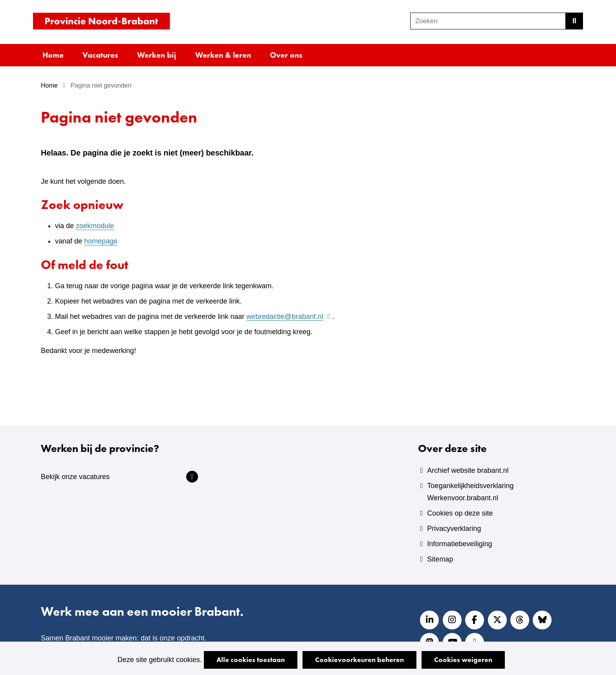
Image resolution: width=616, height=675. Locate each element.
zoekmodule (95, 226)
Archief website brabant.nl (468, 470)
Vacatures (100, 55)
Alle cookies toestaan (251, 659)
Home (53, 55)
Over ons (286, 55)
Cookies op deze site (460, 513)
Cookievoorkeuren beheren (359, 659)
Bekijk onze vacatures (75, 477)
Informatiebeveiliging (459, 544)
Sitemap (440, 559)
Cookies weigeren (463, 659)
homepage (101, 241)
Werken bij (157, 55)
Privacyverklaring (454, 529)
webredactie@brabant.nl (289, 316)
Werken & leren (223, 55)
